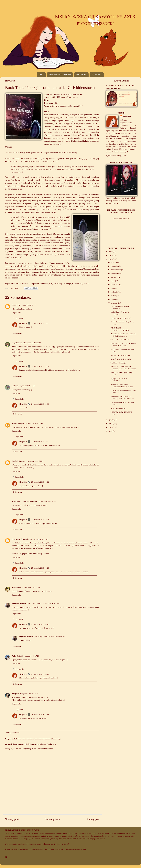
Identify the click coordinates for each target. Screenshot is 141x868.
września (115, 273)
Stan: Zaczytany (71, 153)
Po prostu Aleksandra (21, 539)
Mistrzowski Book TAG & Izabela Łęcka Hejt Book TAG (123, 368)
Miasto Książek (18, 423)
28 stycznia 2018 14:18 (40, 715)
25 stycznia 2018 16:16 (51, 603)
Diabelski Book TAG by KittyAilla (120, 313)
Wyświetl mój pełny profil (116, 155)
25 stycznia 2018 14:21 (40, 482)
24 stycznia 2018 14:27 (26, 386)
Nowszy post (12, 819)
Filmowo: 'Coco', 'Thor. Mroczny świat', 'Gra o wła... (123, 345)
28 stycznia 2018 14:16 (40, 624)
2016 (111, 424)
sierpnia (114, 277)
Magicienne (17, 587)
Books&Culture (18, 461)
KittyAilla (23, 323)
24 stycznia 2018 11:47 (27, 305)
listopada (115, 266)
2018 (111, 259)
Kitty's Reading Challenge (60, 284)
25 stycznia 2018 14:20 (40, 442)
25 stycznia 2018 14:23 (40, 568)
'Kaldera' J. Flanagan (118, 363)
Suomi (14, 305)
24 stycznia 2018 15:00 (40, 404)
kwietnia (114, 292)
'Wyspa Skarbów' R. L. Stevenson (119, 380)
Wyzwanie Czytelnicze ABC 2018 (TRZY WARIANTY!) (122, 397)
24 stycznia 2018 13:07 (40, 366)
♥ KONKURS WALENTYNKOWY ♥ (121, 329)
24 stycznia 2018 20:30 (47, 501)
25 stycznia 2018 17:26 (30, 656)
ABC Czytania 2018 (118, 408)
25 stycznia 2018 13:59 (31, 587)
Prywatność (97, 74)
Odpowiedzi (19, 318)
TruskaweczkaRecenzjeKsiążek (25, 501)
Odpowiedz (16, 313)
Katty (14, 386)
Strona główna (53, 819)
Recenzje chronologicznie (60, 74)
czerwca (114, 284)
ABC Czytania (22, 284)
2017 (111, 420)
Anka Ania (16, 656)
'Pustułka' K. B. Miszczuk (120, 355)
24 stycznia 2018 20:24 (34, 461)
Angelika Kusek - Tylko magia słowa (27, 603)
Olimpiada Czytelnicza (38, 284)
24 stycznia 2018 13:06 (40, 323)
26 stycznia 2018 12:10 (29, 694)
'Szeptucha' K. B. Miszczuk (121, 318)
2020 (111, 252)
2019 (111, 255)
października (116, 270)
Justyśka (15, 694)
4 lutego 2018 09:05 (57, 636)
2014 (111, 431)
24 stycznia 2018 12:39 (32, 343)
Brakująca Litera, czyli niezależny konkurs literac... (122, 385)
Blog (41, 74)
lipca (113, 281)
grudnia (114, 262)
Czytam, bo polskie (80, 284)
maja (113, 288)
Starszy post (93, 819)
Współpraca (81, 74)
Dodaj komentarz (13, 732)
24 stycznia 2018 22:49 (39, 539)
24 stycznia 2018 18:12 (34, 423)
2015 (111, 427)
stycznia (114, 303)
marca (114, 296)
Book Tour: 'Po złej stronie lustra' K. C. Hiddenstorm (123, 335)
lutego (114, 299)
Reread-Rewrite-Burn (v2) (121, 359)
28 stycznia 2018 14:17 (40, 674)
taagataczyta (17, 343)
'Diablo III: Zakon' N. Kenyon (122, 340)
